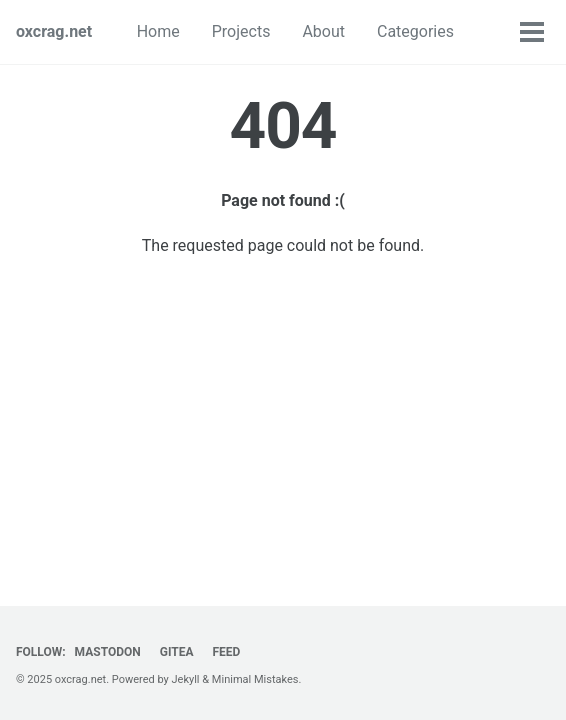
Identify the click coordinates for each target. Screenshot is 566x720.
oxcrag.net (54, 31)
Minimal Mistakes (255, 679)
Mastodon (108, 652)
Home (158, 31)
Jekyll (186, 679)
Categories (415, 31)
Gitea (177, 652)
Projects (241, 31)
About (323, 31)
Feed (226, 652)
